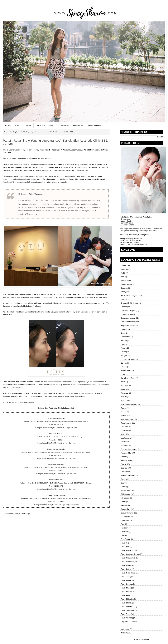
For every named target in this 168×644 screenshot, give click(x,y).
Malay (123, 434)
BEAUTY (53, 125)
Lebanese (125, 427)
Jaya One (124, 401)
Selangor (124, 468)
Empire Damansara (128, 326)
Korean (124, 415)
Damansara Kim (127, 314)
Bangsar (124, 288)
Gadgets (124, 356)
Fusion (123, 352)
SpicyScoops (126, 490)
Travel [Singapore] (128, 610)
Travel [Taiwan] (126, 614)
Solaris (123, 479)
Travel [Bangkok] (127, 550)
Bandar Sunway (127, 284)
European (124, 329)
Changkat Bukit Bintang (130, 303)
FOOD (18, 125)
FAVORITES (78, 125)
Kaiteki (32, 159)
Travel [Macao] (126, 588)
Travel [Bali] (125, 547)
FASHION (65, 125)
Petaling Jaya (126, 460)
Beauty (123, 292)
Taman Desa (125, 517)
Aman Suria (125, 269)
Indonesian (125, 386)
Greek (123, 367)
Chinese (124, 307)
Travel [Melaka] (127, 592)
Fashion (124, 341)
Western (124, 633)
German (124, 363)
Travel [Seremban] (128, 607)
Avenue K (124, 281)
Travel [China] (126, 565)
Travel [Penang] (127, 595)
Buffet (123, 299)
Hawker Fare (126, 371)
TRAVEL (28, 125)
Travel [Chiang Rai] (128, 562)
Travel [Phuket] (126, 603)
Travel (123, 543)
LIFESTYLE (40, 125)
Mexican (124, 442)
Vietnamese (125, 629)
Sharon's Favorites (128, 475)
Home (6, 132)
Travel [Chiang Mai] (128, 558)
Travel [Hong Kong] (128, 573)
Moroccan (125, 445)
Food (123, 344)
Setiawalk (124, 472)
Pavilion (124, 457)
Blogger (146, 639)
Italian (123, 389)
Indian (123, 382)
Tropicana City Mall (128, 622)
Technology (125, 520)
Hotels (123, 374)
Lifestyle (124, 430)
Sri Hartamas (126, 494)
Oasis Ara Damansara (129, 449)
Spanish (124, 487)
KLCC (123, 412)
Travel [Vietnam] (127, 618)
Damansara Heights (128, 311)
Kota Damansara (127, 419)
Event (123, 333)
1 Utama (124, 266)
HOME (8, 125)
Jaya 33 (124, 397)
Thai (122, 524)
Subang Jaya (126, 509)
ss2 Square (125, 498)
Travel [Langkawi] (127, 584)
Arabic (123, 273)
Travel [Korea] (126, 580)
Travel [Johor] (126, 577)
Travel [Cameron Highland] (131, 554)
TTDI (123, 625)
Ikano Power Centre (128, 378)
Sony (123, 483)
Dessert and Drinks (128, 322)
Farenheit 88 (125, 337)
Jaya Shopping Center (129, 404)
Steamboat (125, 505)
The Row (124, 535)
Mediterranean (126, 438)
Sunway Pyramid (127, 513)
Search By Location (95, 125)
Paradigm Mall (126, 453)
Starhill (123, 502)
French (123, 348)
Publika (124, 464)
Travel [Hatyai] (126, 569)
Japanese (124, 393)
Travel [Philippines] (128, 599)
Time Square (126, 539)
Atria (123, 277)
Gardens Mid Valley (128, 359)
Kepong (124, 408)
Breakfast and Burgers (129, 296)
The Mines (125, 532)
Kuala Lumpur (126, 423)
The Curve (125, 528)
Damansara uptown (128, 318)
